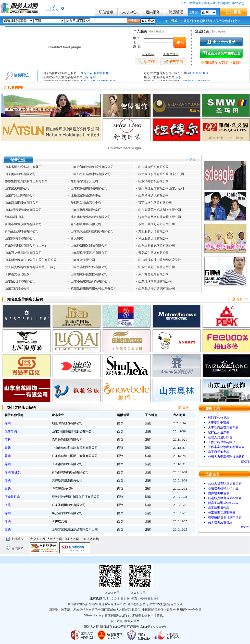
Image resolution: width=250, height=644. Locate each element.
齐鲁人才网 (55, 539)
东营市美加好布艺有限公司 (157, 224)
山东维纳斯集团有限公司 (155, 281)
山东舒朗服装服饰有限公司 (23, 210)
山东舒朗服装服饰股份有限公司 (92, 167)
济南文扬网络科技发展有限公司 (160, 217)
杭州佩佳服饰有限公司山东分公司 (161, 174)
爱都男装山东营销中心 (86, 203)
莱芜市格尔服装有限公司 (155, 203)
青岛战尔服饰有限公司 (154, 253)
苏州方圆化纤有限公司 (154, 274)
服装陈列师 (188, 21)
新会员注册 (171, 54)
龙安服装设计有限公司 (154, 231)
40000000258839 (198, 73)
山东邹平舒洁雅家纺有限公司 (91, 174)
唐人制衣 (76, 238)
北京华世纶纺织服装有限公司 (91, 217)
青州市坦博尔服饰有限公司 (23, 224)
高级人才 (209, 3)
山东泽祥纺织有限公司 (154, 167)
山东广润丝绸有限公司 (159, 77)
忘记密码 (148, 54)
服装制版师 (101, 73)
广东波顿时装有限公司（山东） (26, 246)
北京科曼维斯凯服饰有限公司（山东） (31, 267)
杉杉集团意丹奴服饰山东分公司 (166, 73)
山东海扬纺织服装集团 (86, 210)
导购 (93, 77)
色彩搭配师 (204, 21)
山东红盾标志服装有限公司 (157, 246)
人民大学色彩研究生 (227, 21)
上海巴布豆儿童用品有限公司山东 (66, 77)
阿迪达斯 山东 (14, 217)
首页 (184, 3)
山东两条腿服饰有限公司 (22, 203)
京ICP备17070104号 (153, 627)
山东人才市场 (90, 539)
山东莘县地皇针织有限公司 (89, 267)
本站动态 (238, 3)
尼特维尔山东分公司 (84, 181)
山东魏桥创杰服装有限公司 (89, 188)
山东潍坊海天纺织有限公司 (157, 289)
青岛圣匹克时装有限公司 (22, 231)
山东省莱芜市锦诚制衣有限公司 (160, 210)
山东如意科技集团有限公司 (89, 274)
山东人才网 (71, 539)
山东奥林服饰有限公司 (20, 174)
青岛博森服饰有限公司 (86, 224)
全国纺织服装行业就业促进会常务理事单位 (97, 604)
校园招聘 (224, 3)
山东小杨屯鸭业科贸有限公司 (91, 281)
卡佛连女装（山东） (19, 274)
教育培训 (195, 3)
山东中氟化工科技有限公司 (157, 267)
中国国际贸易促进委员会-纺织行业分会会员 (172, 610)
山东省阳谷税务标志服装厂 (61, 73)
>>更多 (191, 160)
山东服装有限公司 (83, 260)
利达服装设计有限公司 (154, 238)
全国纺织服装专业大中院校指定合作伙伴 (155, 604)
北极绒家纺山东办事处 (86, 195)
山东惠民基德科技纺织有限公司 (92, 231)
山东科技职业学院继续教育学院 (160, 260)
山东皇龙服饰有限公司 (20, 281)
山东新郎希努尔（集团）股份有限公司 (31, 260)
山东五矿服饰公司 (17, 289)
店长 (179, 77)
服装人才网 (132, 621)
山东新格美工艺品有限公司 (89, 253)
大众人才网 (38, 539)
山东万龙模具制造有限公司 (23, 253)
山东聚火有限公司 (17, 188)
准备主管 (86, 73)
